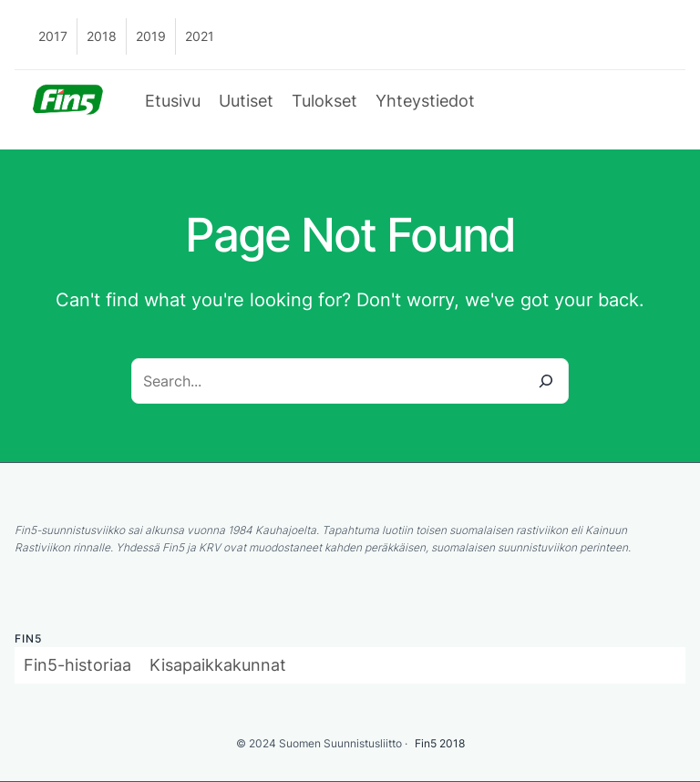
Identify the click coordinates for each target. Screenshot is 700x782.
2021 (200, 36)
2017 (53, 36)
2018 (102, 36)
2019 (151, 36)
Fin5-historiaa (77, 665)
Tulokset (324, 101)
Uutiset (246, 101)
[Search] (546, 381)
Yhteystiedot (425, 101)
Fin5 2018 (440, 743)
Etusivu (173, 101)
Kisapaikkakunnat (218, 665)
